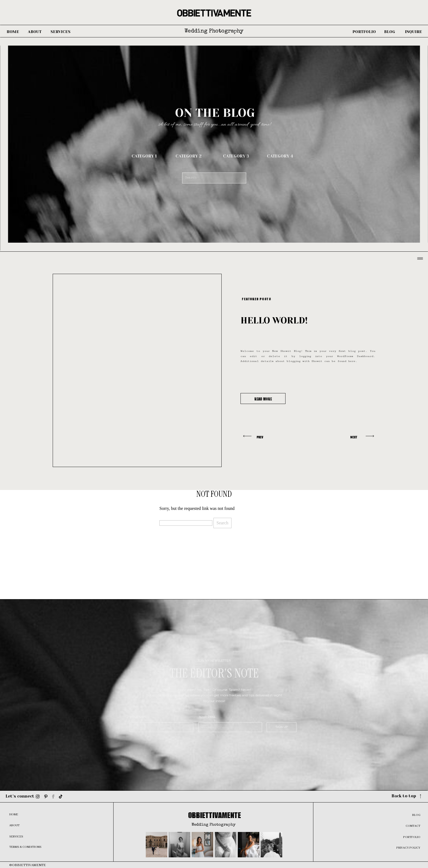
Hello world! (274, 321)
